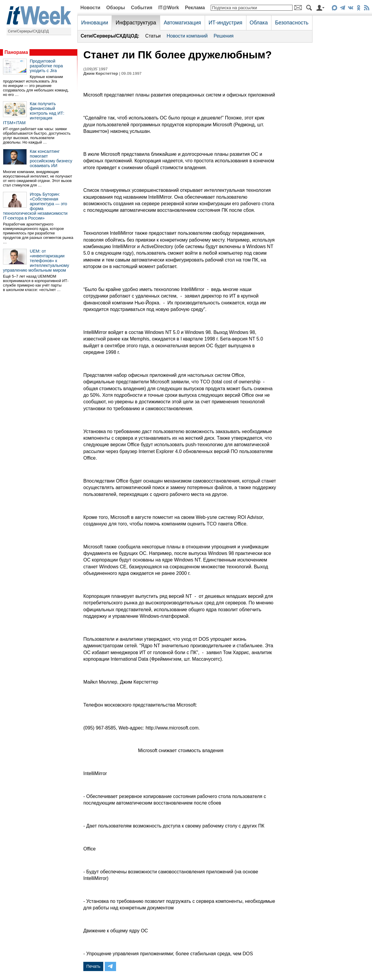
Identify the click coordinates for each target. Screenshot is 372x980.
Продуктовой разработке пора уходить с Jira (46, 66)
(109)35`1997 (96, 69)
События (142, 8)
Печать (93, 966)
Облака (259, 23)
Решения (224, 36)
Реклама (195, 8)
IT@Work (169, 8)
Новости (90, 8)
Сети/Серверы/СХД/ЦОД (28, 31)
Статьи (153, 36)
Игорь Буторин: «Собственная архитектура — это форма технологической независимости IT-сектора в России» (35, 206)
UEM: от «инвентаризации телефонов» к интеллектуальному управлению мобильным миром (36, 261)
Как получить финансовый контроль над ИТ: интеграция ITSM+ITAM (34, 113)
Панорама (16, 52)
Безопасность (292, 23)
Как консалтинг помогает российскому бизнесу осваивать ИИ (51, 158)
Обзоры (116, 8)
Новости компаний (187, 36)
